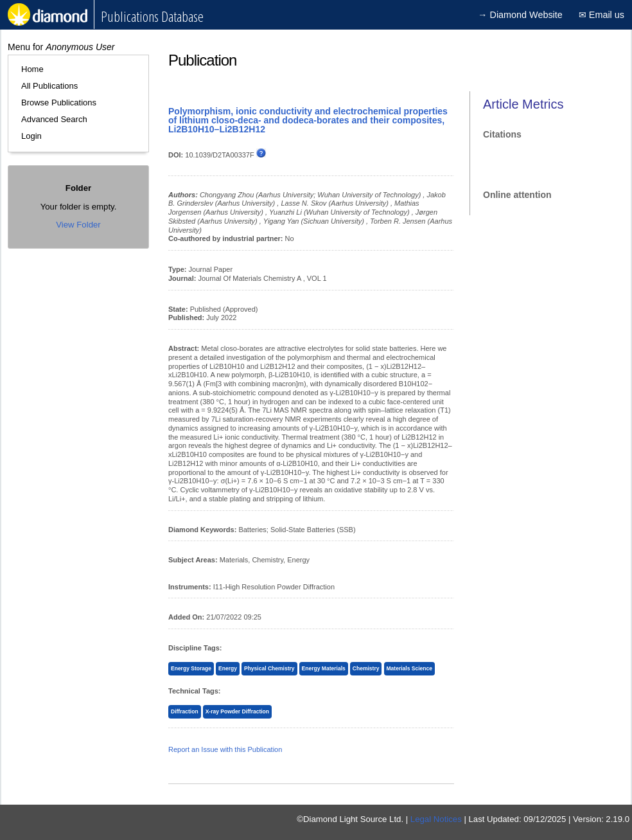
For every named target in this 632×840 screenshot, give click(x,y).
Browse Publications (59, 103)
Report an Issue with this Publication (225, 749)
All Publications (49, 86)
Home (32, 69)
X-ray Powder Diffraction (237, 711)
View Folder (78, 225)
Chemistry (366, 668)
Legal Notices (436, 819)
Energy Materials (324, 668)
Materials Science (409, 668)
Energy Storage (191, 668)
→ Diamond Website (520, 15)
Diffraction (185, 711)
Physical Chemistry (269, 668)
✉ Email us (601, 15)
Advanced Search (54, 119)
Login (31, 136)
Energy (228, 668)
